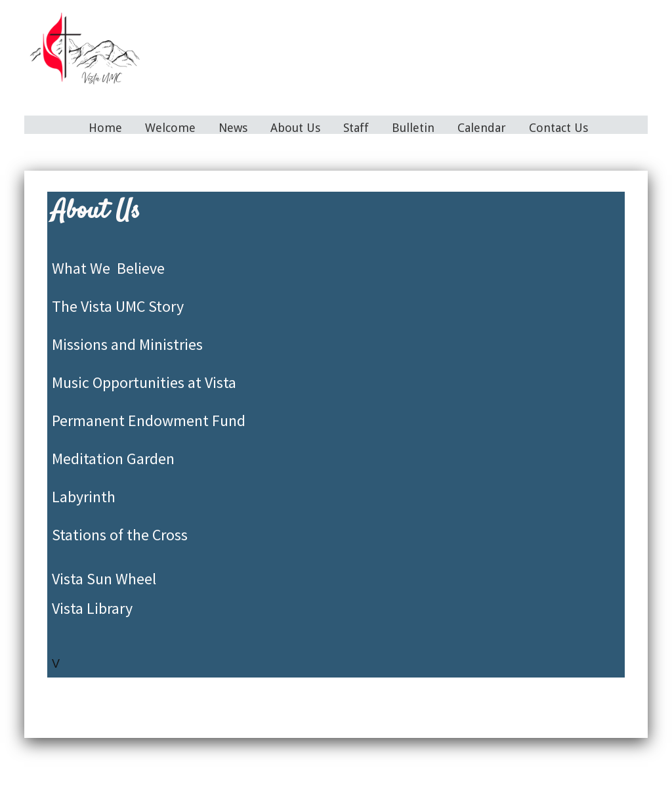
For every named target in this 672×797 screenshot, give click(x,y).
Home (105, 128)
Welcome (170, 128)
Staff (356, 128)
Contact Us (558, 128)
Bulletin (413, 128)
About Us (295, 128)
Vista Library (92, 608)
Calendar (482, 128)
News (233, 128)
